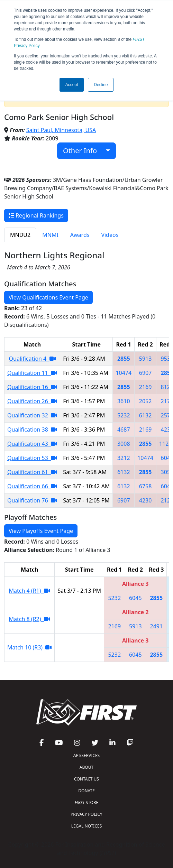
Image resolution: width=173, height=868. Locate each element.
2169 (145, 387)
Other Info (84, 151)
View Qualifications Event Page (48, 297)
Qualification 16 (32, 387)
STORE (86, 802)
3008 (124, 444)
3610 (124, 401)
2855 (124, 359)
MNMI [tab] (50, 235)
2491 (156, 626)
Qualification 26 (32, 401)
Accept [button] (72, 85)
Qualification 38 (32, 430)
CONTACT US (86, 779)
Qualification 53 (32, 458)
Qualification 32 (32, 415)
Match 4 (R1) (30, 591)
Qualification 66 (32, 486)
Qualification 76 (32, 500)
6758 (145, 486)
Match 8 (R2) (30, 619)
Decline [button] (101, 85)
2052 (145, 401)
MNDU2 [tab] (20, 235)
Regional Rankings (36, 215)
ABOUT (86, 767)
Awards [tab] (80, 235)
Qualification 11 (32, 373)
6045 (135, 598)
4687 (124, 430)
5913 (145, 359)
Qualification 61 (32, 472)
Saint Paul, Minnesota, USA (61, 130)
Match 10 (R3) (29, 647)
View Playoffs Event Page (41, 531)
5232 (124, 415)
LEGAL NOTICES (87, 826)
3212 (124, 458)
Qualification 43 (32, 444)
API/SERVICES (86, 755)
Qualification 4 (32, 359)
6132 (145, 415)
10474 (124, 373)
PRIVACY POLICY (86, 814)
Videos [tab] (110, 235)
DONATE (86, 791)
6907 (145, 373)
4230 (145, 500)
